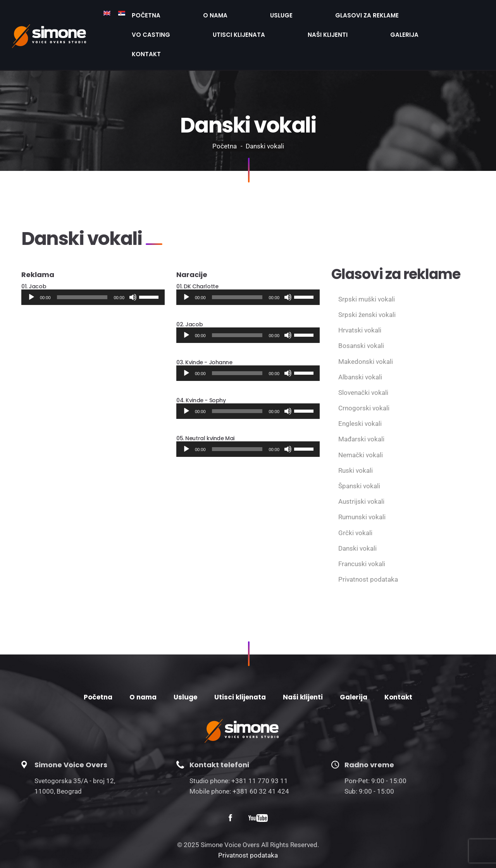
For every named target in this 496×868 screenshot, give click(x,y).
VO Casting (340, 13)
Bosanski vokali (361, 316)
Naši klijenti (139, 27)
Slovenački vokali (363, 363)
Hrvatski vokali (360, 301)
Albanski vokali (360, 348)
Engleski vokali (360, 394)
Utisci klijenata (401, 13)
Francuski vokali (362, 534)
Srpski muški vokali (367, 270)
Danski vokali (357, 519)
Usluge (216, 13)
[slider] (82, 268)
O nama (176, 13)
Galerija (189, 27)
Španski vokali (359, 456)
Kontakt (235, 27)
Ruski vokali (356, 441)
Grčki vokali (355, 503)
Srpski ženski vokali (367, 285)
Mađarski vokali (361, 410)
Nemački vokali (361, 425)
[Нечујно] (133, 268)
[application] (93, 268)
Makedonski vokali (366, 332)
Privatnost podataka (368, 550)
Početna (133, 13)
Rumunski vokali (362, 487)
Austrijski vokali (361, 472)
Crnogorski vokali (364, 379)
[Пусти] (31, 268)
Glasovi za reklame (275, 13)
